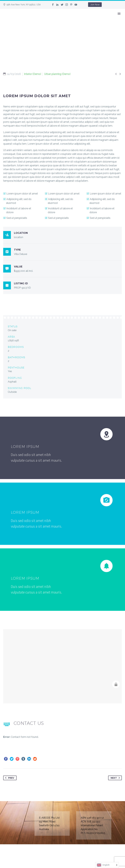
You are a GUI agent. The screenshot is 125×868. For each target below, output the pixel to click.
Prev (9, 778)
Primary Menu (119, 14)
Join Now (95, 5)
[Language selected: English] (107, 865)
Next (116, 778)
